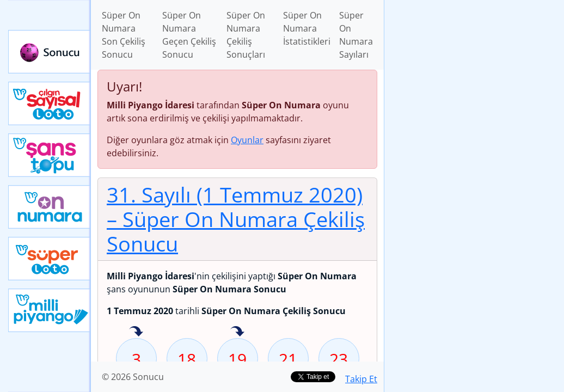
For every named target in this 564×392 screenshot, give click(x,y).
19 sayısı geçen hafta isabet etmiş (237, 332)
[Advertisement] (474, 77)
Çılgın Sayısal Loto (50, 103)
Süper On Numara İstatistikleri (307, 28)
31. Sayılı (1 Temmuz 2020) (236, 219)
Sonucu (50, 52)
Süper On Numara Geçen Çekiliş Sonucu (189, 35)
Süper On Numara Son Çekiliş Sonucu (124, 35)
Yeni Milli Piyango (50, 310)
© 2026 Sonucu (133, 377)
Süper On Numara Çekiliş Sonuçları (246, 35)
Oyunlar (247, 140)
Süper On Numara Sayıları (356, 35)
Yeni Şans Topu (50, 155)
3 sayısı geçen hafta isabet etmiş (136, 332)
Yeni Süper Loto (50, 259)
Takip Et (361, 379)
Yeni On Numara (50, 207)
